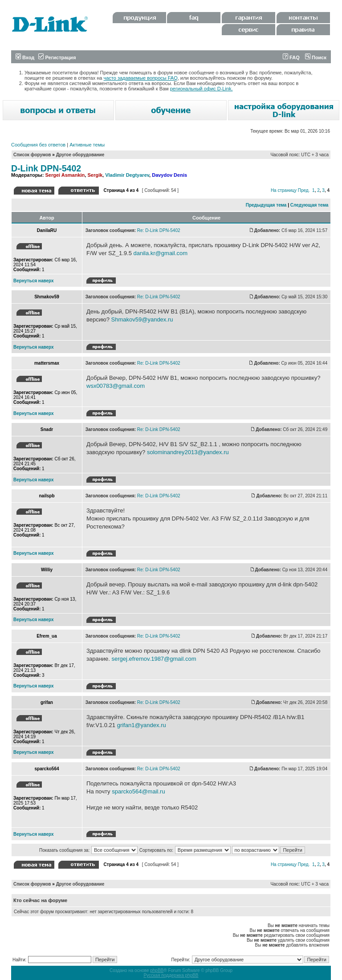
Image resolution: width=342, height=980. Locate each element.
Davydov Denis (169, 175)
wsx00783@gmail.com (116, 386)
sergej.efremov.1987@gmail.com (154, 659)
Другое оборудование (80, 155)
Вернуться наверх (34, 281)
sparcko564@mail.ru (138, 791)
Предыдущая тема (266, 205)
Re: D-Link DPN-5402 (159, 230)
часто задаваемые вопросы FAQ (141, 78)
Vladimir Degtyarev (127, 175)
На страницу (284, 190)
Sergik (95, 175)
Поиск (316, 57)
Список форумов (32, 155)
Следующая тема (309, 205)
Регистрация (57, 57)
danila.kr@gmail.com (160, 253)
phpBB (157, 970)
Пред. (304, 190)
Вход (25, 57)
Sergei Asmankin (65, 175)
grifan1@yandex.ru (142, 725)
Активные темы (87, 145)
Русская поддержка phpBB (171, 975)
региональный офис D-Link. (202, 89)
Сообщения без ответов (38, 145)
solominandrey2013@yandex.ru (188, 452)
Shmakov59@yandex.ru (142, 319)
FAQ (291, 57)
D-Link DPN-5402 (46, 168)
